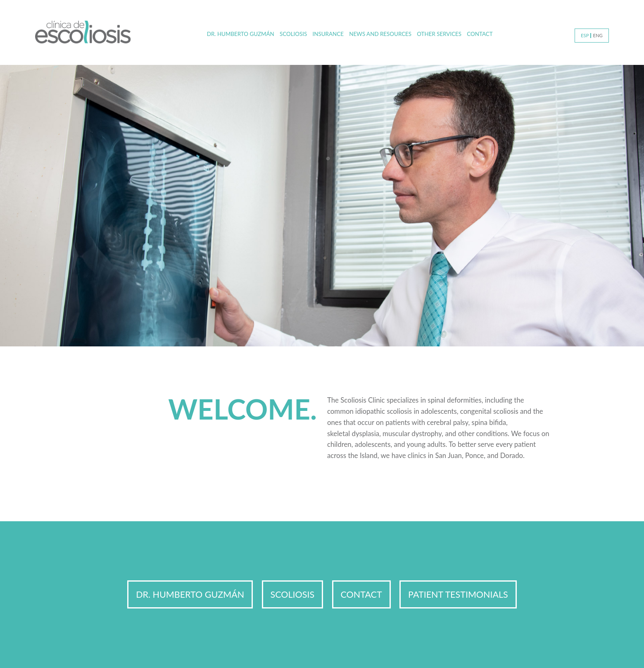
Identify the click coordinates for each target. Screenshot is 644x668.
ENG (598, 35)
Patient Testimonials (458, 594)
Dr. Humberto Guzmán (241, 34)
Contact (480, 34)
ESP (585, 35)
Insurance (328, 34)
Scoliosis (293, 34)
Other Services (439, 34)
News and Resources (380, 34)
